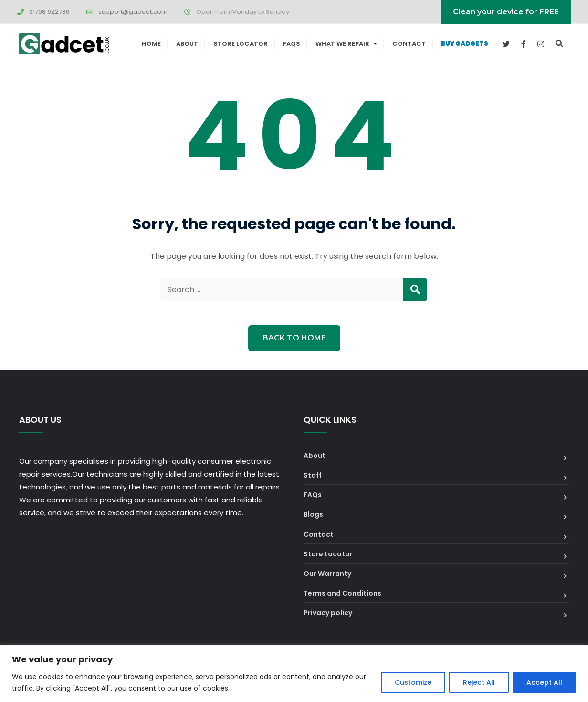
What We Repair (342, 44)
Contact (409, 44)
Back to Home (294, 338)
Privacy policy (328, 613)
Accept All (544, 682)
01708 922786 (49, 12)
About (187, 44)
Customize (413, 682)
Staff (313, 475)
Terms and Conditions (342, 593)
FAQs (292, 44)
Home (151, 44)
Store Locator (241, 44)
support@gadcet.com (133, 12)
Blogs (313, 514)
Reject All (479, 682)
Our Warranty (327, 574)
